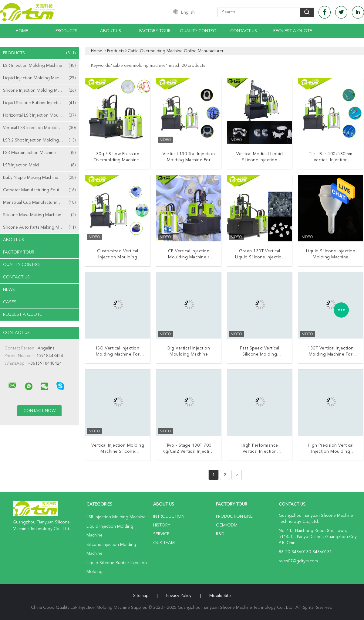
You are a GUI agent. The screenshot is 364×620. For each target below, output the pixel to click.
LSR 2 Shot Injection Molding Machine (40, 140)
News (9, 290)
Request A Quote (293, 31)
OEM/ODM (227, 525)
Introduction (169, 516)
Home (22, 31)
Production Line (234, 516)
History (162, 525)
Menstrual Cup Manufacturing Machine (40, 203)
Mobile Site (220, 596)
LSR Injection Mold (39, 165)
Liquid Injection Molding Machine (39, 78)
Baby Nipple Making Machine (39, 178)
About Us (111, 31)
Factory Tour (155, 31)
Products (66, 31)
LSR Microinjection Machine (39, 153)
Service (161, 534)
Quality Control (199, 31)
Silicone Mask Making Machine (39, 215)
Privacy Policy (179, 596)
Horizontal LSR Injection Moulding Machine (41, 115)
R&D (220, 534)
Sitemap (141, 596)
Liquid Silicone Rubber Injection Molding (41, 103)
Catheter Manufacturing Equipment (39, 190)
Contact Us (244, 31)
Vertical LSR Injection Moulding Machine (41, 128)
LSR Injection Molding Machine (39, 66)
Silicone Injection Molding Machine (39, 90)
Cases (10, 302)
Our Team (164, 543)
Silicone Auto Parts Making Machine (39, 227)
